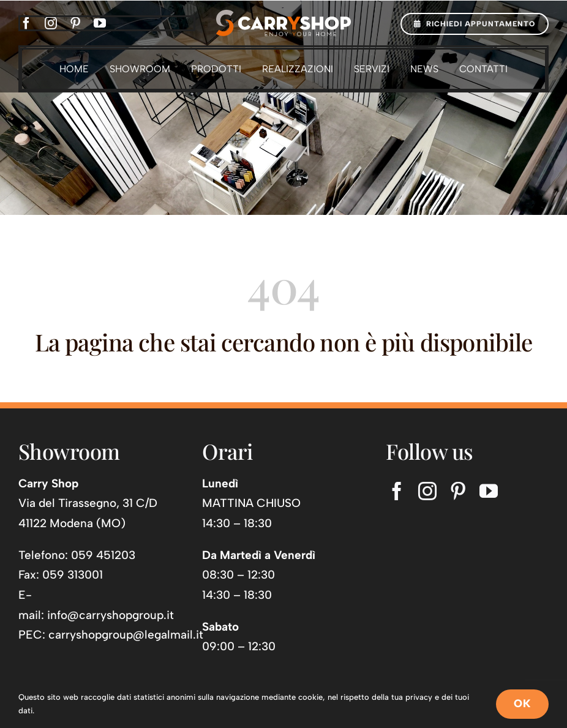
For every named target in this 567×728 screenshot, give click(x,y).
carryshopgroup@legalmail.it (126, 635)
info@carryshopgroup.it (111, 615)
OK (522, 704)
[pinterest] (75, 23)
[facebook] (26, 23)
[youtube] (100, 23)
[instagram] (51, 23)
